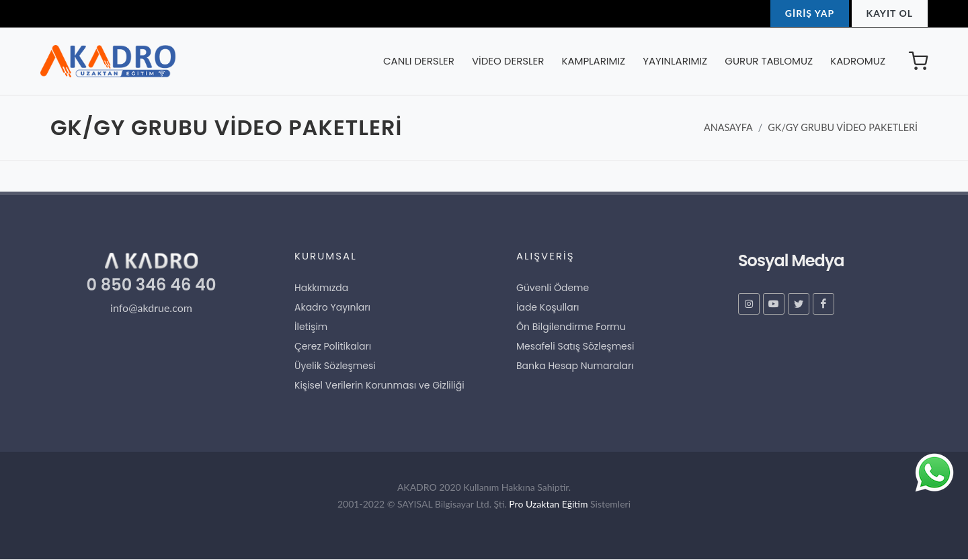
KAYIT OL (890, 13)
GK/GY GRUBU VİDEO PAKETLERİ (843, 127)
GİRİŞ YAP (810, 13)
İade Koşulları (548, 307)
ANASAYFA (728, 127)
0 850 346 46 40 (152, 285)
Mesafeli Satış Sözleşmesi (575, 346)
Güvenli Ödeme (553, 288)
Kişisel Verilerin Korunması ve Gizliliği (379, 385)
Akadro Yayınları (332, 307)
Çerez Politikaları (333, 346)
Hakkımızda (321, 288)
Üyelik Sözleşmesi (335, 366)
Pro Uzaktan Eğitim (548, 504)
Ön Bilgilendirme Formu (571, 327)
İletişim (311, 327)
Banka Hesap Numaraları (575, 366)
